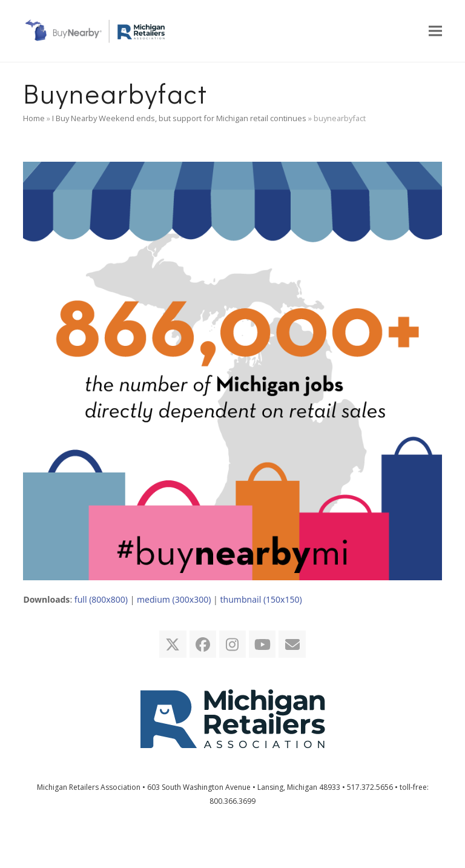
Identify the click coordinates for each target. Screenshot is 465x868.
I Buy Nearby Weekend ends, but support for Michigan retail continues (179, 118)
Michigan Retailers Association (89, 787)
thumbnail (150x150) (261, 599)
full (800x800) (101, 599)
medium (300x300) (174, 599)
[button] (435, 31)
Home (34, 118)
